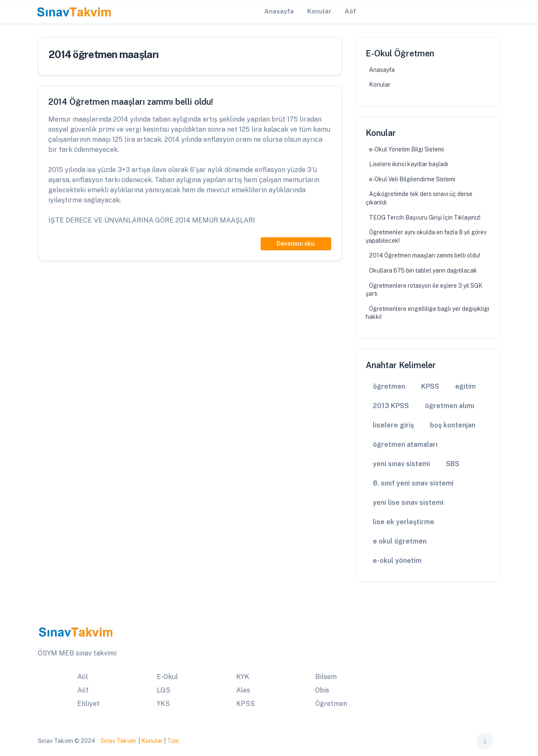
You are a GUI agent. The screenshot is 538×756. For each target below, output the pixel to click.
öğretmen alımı (450, 406)
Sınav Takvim (118, 741)
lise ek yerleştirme (403, 522)
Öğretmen (331, 704)
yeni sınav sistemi (401, 464)
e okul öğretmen (400, 541)
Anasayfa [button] (279, 11)
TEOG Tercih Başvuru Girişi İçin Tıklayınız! (425, 218)
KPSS (430, 386)
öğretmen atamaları (405, 444)
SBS (453, 464)
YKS (163, 704)
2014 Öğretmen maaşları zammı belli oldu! (425, 255)
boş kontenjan (453, 425)
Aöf (83, 690)
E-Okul (167, 677)
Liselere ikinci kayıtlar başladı (409, 164)
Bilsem (326, 677)
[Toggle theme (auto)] (485, 741)
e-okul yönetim (397, 561)
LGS (164, 690)
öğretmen (389, 386)
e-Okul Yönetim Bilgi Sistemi (406, 149)
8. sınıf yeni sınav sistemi (413, 483)
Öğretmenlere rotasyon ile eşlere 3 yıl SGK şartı (424, 290)
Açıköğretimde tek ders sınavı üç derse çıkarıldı (419, 198)
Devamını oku (296, 244)
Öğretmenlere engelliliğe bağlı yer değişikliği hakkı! (427, 313)
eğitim (465, 386)
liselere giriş (393, 425)
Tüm (173, 741)
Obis (322, 690)
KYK (243, 677)
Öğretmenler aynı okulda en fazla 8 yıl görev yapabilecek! (426, 236)
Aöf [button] (350, 11)
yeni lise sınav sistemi (408, 503)
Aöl (83, 677)
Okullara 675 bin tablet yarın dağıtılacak (423, 271)
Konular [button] (319, 11)
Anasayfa (382, 70)
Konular (380, 85)
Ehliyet (88, 704)
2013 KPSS (391, 406)
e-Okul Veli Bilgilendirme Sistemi (412, 179)
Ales (243, 690)
